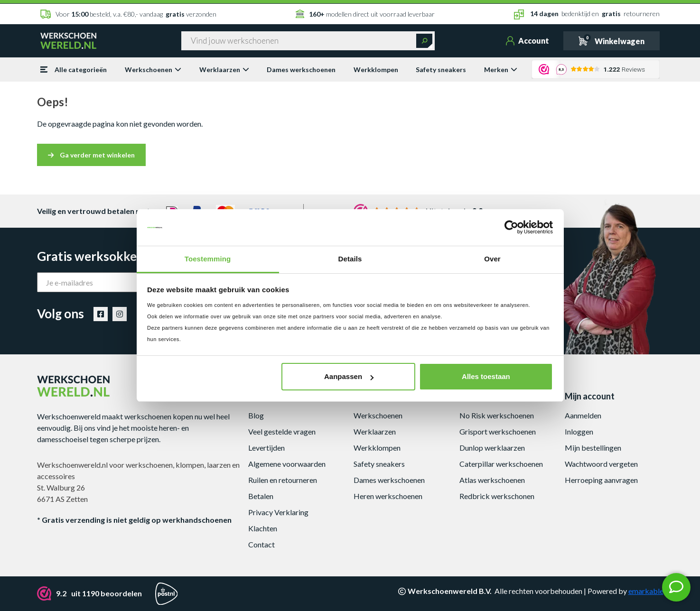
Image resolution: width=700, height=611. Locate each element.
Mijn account (590, 396)
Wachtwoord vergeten (601, 464)
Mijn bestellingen (593, 448)
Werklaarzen (224, 69)
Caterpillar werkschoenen (501, 464)
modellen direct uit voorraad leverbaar (365, 14)
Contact (261, 544)
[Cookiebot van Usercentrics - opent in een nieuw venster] (511, 228)
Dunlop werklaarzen (492, 448)
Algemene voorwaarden (287, 464)
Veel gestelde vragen (282, 431)
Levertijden (266, 448)
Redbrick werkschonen (497, 496)
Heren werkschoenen (388, 496)
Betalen (261, 496)
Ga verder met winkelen (91, 155)
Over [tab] (492, 259)
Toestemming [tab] (208, 259)
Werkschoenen (153, 69)
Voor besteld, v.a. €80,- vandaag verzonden (128, 14)
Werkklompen (376, 69)
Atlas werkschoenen (492, 480)
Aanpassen (349, 376)
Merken (501, 69)
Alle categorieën (74, 69)
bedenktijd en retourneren (587, 14)
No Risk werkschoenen (497, 415)
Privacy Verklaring (278, 512)
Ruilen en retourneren (283, 480)
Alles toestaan (486, 376)
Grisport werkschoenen (498, 431)
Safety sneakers (441, 69)
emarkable (646, 591)
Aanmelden (583, 415)
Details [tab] (350, 259)
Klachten (263, 528)
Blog (256, 415)
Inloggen (579, 431)
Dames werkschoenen (301, 69)
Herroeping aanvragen (601, 480)
